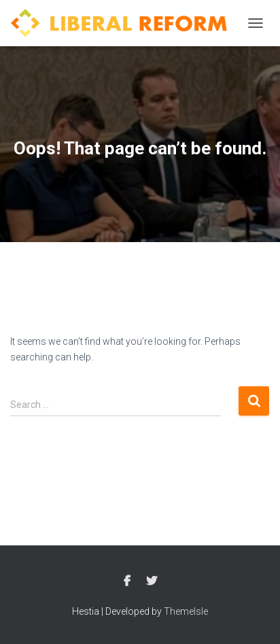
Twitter (152, 581)
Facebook (127, 581)
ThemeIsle (186, 611)
